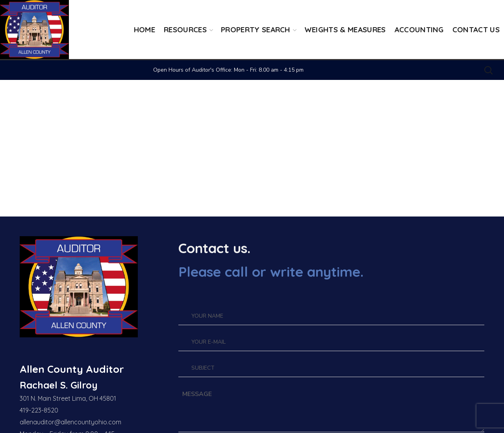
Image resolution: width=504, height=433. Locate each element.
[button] (488, 70)
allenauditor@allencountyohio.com (70, 422)
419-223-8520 (39, 410)
